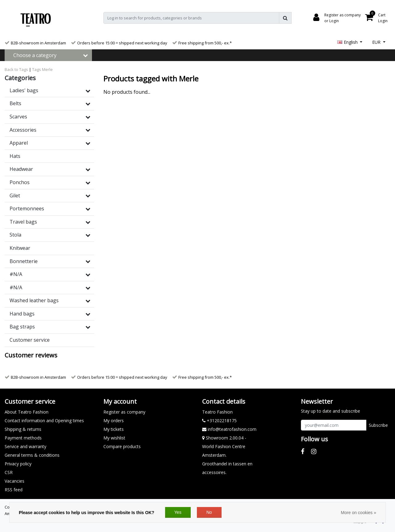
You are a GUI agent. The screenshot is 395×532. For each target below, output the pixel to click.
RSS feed (14, 490)
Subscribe (378, 425)
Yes (178, 512)
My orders (114, 421)
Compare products (122, 446)
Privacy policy (18, 464)
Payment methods (23, 438)
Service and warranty (25, 446)
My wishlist (114, 438)
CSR (9, 472)
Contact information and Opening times (44, 421)
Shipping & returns (23, 429)
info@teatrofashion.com (229, 429)
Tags (37, 69)
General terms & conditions (32, 455)
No (209, 512)
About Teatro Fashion (27, 412)
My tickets (114, 429)
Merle (47, 69)
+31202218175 (219, 421)
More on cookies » (359, 513)
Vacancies (15, 481)
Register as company (124, 412)
